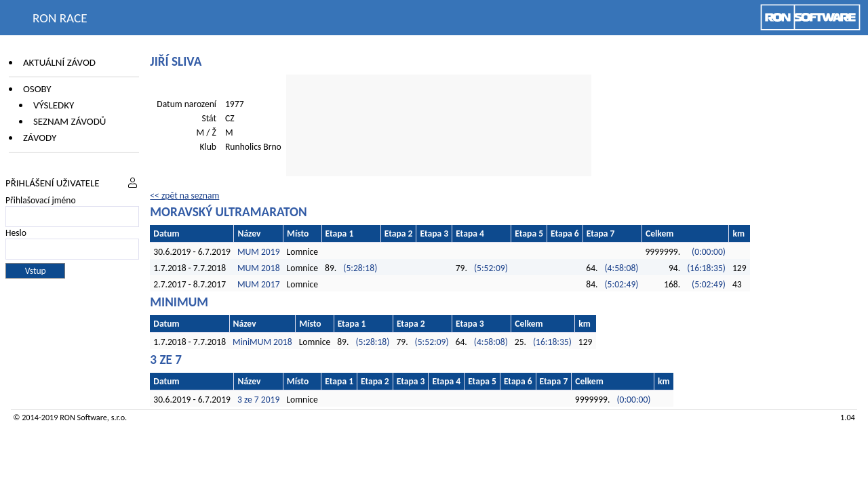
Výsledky (54, 105)
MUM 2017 (259, 284)
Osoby (37, 89)
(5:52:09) (491, 268)
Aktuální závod (59, 62)
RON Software (83, 417)
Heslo (16, 233)
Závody (40, 138)
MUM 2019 (259, 252)
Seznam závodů (70, 121)
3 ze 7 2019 (258, 400)
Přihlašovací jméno (41, 200)
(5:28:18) (360, 268)
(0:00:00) (709, 252)
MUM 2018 (259, 268)
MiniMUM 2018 (262, 342)
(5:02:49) (621, 284)
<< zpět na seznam (184, 196)
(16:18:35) (706, 268)
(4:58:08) (621, 268)
